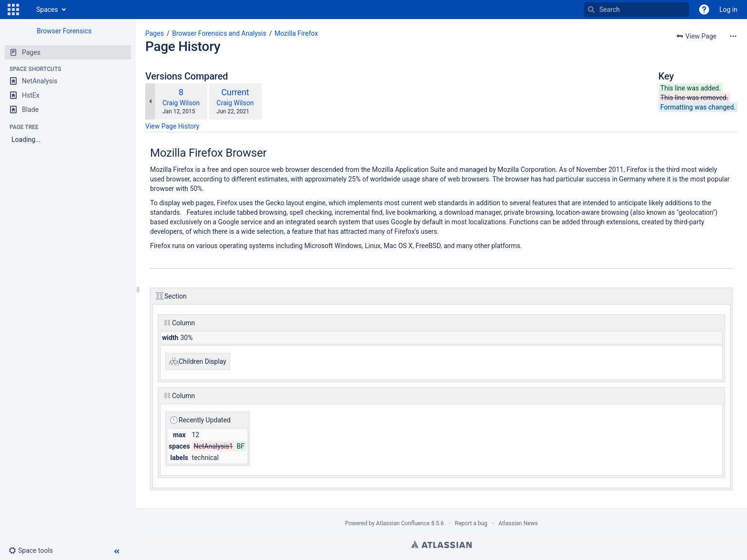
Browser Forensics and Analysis (219, 33)
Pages (155, 33)
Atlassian (441, 544)
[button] (13, 10)
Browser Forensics (64, 31)
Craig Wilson (181, 103)
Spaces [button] (47, 10)
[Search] (591, 10)
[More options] (733, 36)
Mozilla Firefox (296, 33)
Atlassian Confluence (403, 523)
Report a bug (471, 523)
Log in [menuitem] (728, 10)
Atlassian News (518, 523)
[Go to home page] (27, 10)
